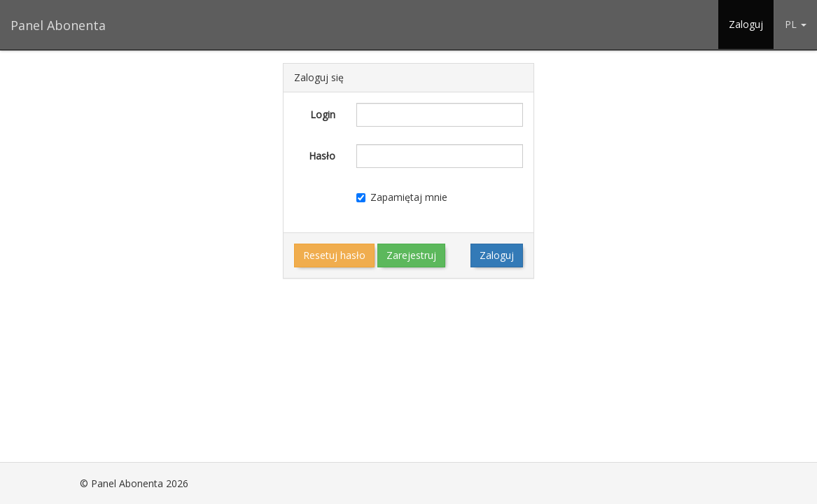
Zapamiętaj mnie (402, 197)
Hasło (322, 156)
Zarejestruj (411, 255)
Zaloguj (746, 24)
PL (796, 24)
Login (323, 114)
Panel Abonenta (58, 25)
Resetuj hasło (334, 255)
